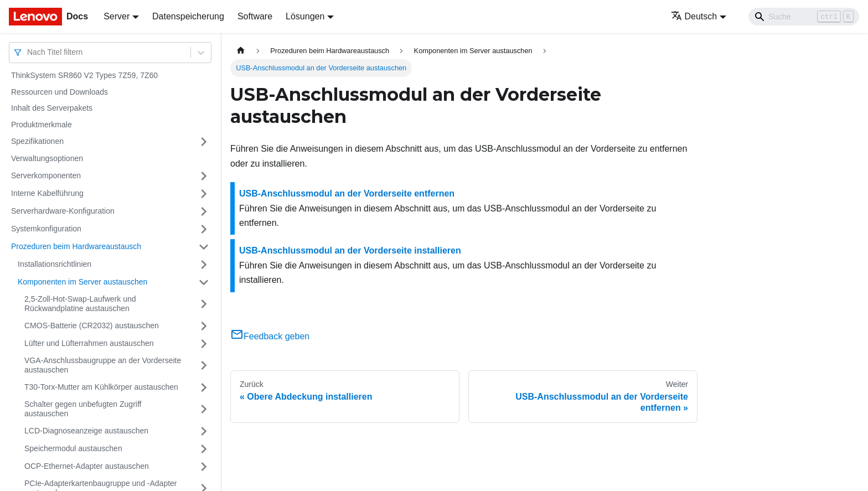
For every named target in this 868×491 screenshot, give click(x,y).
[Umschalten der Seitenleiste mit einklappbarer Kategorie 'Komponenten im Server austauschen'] (204, 282)
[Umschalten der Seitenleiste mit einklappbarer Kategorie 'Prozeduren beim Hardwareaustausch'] (204, 247)
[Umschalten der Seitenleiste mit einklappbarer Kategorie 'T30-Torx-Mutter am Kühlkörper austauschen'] (204, 387)
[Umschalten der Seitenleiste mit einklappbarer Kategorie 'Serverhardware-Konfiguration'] (204, 211)
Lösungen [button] (305, 16)
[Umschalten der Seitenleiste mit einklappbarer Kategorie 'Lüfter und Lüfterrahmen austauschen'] (204, 344)
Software (255, 16)
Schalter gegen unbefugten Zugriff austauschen (83, 409)
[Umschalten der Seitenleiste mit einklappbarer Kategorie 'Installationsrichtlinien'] (204, 265)
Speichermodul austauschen (73, 448)
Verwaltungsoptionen (47, 158)
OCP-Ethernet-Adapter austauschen (87, 466)
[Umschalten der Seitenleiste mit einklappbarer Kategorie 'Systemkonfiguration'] (204, 229)
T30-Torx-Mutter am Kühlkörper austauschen (101, 387)
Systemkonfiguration (46, 229)
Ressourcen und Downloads (60, 92)
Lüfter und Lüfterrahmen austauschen (89, 343)
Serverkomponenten (46, 175)
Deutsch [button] (694, 16)
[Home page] (241, 51)
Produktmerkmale (42, 125)
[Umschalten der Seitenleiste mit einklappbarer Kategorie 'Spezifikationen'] (204, 142)
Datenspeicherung (188, 16)
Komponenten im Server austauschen (82, 282)
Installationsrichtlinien (55, 264)
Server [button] (117, 16)
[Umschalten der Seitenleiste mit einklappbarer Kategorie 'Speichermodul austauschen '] (204, 449)
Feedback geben (270, 336)
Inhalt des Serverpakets (52, 108)
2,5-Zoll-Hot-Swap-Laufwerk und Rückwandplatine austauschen (80, 304)
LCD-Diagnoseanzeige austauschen (86, 431)
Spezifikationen (37, 141)
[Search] (804, 17)
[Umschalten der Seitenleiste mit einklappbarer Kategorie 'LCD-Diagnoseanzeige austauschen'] (204, 431)
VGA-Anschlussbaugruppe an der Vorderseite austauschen (103, 365)
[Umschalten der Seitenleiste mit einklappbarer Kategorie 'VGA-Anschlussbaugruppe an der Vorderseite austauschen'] (204, 366)
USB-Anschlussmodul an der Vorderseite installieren (350, 250)
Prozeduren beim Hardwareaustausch (76, 246)
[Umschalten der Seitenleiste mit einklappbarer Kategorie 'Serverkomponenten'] (204, 176)
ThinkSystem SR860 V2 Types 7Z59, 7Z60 (84, 75)
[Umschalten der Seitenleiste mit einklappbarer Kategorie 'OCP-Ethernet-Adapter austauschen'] (204, 467)
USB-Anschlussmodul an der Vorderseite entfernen (347, 193)
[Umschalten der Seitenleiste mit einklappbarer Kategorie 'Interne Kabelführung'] (204, 194)
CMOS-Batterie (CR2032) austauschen (92, 325)
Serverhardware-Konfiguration (63, 211)
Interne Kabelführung (47, 193)
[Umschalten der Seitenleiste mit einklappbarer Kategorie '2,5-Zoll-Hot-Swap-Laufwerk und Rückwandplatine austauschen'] (204, 304)
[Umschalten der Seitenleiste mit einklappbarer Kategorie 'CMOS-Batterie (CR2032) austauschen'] (204, 326)
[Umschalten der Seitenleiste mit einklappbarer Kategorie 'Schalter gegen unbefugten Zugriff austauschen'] (204, 409)
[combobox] (28, 52)
